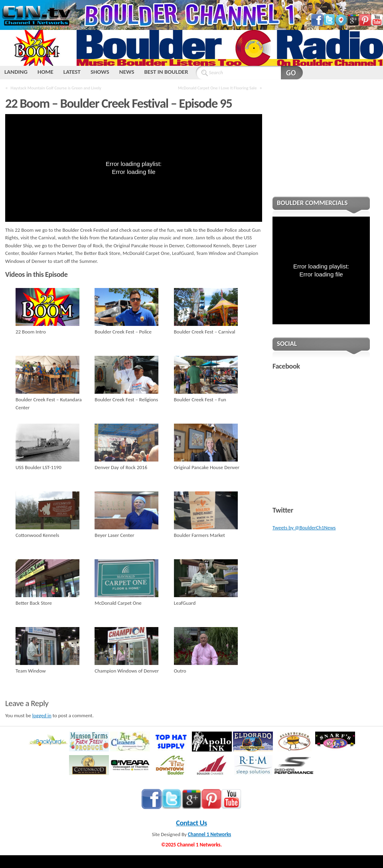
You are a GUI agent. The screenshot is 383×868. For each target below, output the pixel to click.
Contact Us (191, 823)
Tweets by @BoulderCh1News (304, 528)
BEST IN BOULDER (166, 72)
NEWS (127, 72)
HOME (45, 72)
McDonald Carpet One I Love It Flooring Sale (217, 88)
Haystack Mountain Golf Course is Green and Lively (56, 88)
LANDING (16, 72)
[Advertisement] (321, 143)
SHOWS (100, 72)
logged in (42, 715)
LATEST (72, 72)
